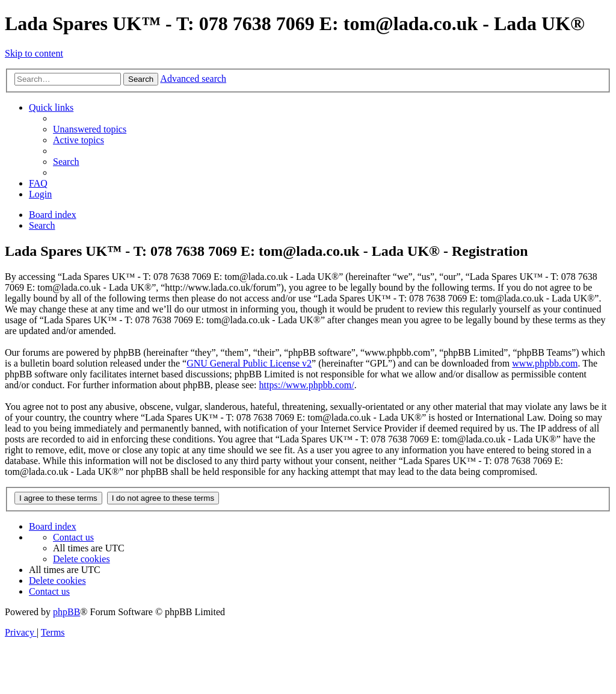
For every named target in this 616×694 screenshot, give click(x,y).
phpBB (66, 612)
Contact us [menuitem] (73, 537)
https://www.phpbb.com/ (307, 385)
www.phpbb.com (545, 363)
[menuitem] (90, 129)
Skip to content (34, 53)
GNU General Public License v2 (249, 363)
